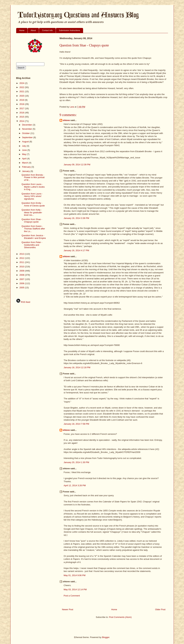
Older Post (160, 609)
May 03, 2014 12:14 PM (75, 589)
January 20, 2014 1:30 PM (76, 462)
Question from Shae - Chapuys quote (32, 221)
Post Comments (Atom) (120, 617)
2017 (22, 108)
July (24, 146)
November (27, 129)
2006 (22, 283)
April (25, 159)
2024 (22, 83)
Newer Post (68, 609)
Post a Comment (72, 596)
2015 (22, 117)
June (25, 150)
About (33, 30)
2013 (22, 254)
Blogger (106, 637)
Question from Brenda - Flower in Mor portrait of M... (33, 177)
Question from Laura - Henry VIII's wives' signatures (32, 196)
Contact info (47, 30)
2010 (22, 267)
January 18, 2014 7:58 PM (76, 424)
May (24, 154)
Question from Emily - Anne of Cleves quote (33, 204)
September (28, 137)
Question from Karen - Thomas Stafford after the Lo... (33, 229)
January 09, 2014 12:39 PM (77, 165)
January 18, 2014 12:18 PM (77, 367)
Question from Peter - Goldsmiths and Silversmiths (32, 245)
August (26, 142)
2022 (22, 87)
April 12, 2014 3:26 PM (75, 485)
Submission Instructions (69, 30)
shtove (66, 120)
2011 (22, 262)
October (26, 133)
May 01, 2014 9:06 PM (75, 575)
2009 (22, 271)
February (27, 167)
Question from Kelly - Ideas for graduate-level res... (32, 212)
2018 (22, 104)
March (25, 163)
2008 (22, 275)
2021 (22, 91)
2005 (22, 288)
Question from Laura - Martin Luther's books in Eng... (33, 187)
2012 (22, 258)
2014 (22, 121)
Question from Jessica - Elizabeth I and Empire (34, 237)
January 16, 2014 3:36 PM (76, 218)
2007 (22, 279)
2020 (22, 96)
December (27, 125)
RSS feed (23, 302)
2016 (22, 113)
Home (22, 30)
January (26, 171)
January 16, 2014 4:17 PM (76, 250)
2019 (22, 100)
